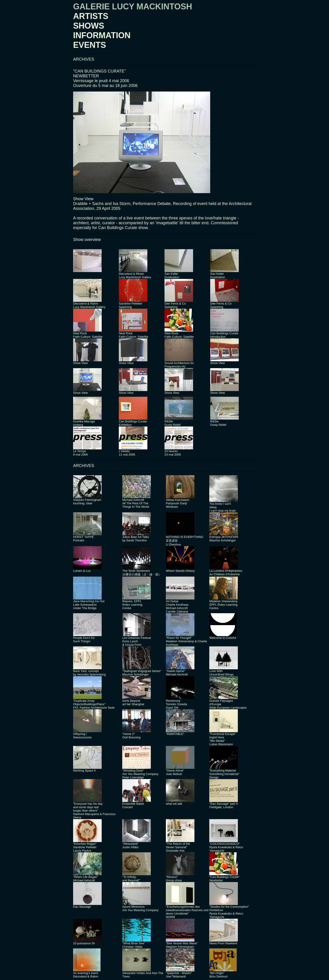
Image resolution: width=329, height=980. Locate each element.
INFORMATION (102, 35)
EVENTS (90, 45)
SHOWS (89, 26)
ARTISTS (91, 16)
